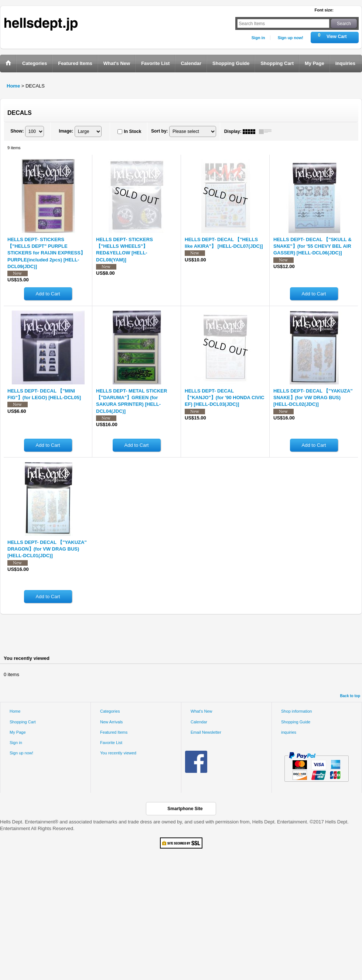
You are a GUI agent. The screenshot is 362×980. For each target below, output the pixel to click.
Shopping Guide (296, 722)
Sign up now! (291, 38)
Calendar (199, 722)
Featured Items (114, 732)
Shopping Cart (23, 722)
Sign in (258, 38)
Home (15, 711)
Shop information (297, 711)
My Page (18, 732)
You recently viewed (118, 753)
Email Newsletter (206, 732)
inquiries (289, 732)
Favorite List (111, 743)
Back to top (350, 696)
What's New (202, 711)
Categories (110, 711)
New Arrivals (111, 722)
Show (17, 131)
